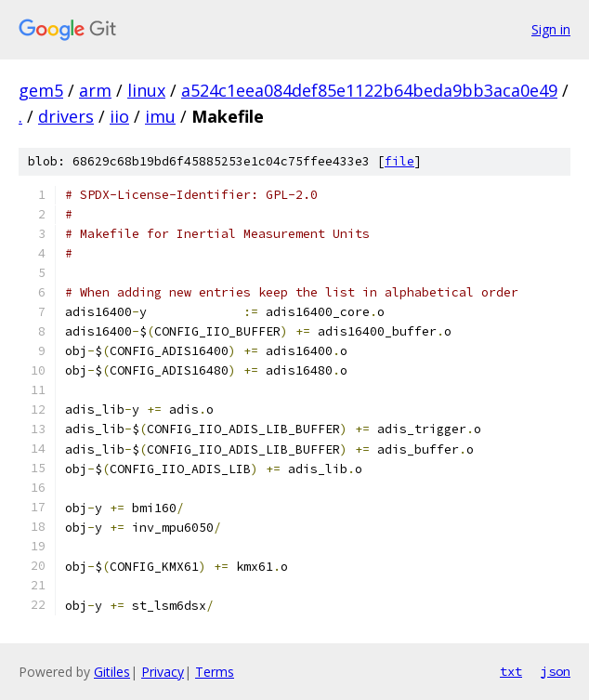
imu (160, 116)
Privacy (163, 672)
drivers (66, 116)
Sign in (551, 29)
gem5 (41, 90)
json (556, 671)
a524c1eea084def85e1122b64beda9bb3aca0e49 (369, 90)
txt (511, 671)
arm (95, 90)
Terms (215, 672)
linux (146, 90)
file (399, 161)
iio (119, 116)
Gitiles (112, 672)
